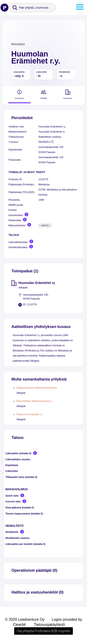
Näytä (45, 226)
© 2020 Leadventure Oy (25, 619)
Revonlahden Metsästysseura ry (34, 401)
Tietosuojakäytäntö (49, 625)
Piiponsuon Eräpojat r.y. (30, 414)
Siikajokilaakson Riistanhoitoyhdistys (37, 388)
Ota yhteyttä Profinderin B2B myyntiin (43, 631)
